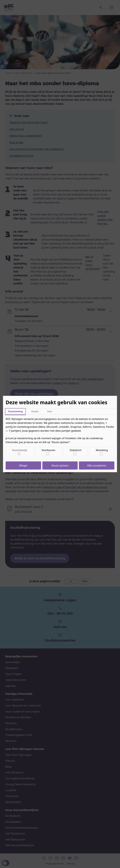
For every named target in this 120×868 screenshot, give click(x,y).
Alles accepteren (97, 465)
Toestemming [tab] (15, 411)
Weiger (23, 465)
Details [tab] (35, 411)
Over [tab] (50, 411)
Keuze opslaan (60, 465)
